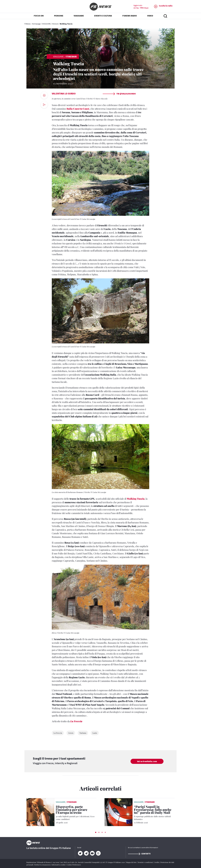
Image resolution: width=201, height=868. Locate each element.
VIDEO (150, 16)
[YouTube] (92, 853)
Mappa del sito (131, 862)
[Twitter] (80, 853)
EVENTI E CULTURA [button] (103, 16)
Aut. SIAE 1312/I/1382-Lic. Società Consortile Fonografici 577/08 (83, 862)
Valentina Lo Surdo (64, 94)
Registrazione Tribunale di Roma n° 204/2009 (43, 862)
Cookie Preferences (74, 865)
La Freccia (76, 721)
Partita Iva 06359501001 (43, 865)
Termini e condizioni (145, 862)
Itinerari (55, 24)
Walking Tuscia (136, 499)
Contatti (139, 854)
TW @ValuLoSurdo (119, 94)
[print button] (44, 95)
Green (71, 733)
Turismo (83, 733)
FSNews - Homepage (32, 24)
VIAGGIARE (46, 24)
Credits (157, 862)
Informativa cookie (59, 865)
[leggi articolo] (40, 812)
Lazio (95, 733)
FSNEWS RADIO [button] (130, 16)
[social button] (44, 105)
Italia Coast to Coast (78, 109)
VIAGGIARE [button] (79, 16)
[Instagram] (98, 853)
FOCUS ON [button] (39, 16)
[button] (96, 832)
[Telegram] (86, 853)
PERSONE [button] (59, 16)
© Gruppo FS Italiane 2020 (115, 862)
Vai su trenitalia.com (147, 761)
